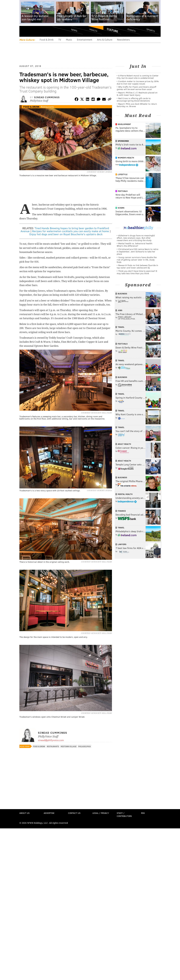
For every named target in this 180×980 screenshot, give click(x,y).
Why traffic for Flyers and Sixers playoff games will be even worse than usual (137, 88)
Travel (121, 327)
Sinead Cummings (47, 97)
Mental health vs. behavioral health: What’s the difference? (135, 245)
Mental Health (125, 494)
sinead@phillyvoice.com (51, 740)
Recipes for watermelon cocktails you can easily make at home (71, 231)
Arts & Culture (105, 40)
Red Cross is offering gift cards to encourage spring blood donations (134, 99)
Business (122, 294)
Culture (112, 30)
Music (69, 40)
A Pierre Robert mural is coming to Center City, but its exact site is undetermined (138, 77)
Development (124, 124)
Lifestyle (123, 174)
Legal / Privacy (101, 813)
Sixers (121, 208)
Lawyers (122, 544)
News (74, 30)
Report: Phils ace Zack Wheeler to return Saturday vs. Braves (137, 105)
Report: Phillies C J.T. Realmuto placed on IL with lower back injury (137, 94)
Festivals (123, 191)
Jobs (120, 310)
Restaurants (47, 107)
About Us (24, 813)
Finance (122, 511)
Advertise (49, 813)
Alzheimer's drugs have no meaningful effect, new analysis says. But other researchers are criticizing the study (136, 238)
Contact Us (74, 813)
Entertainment (85, 40)
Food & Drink (47, 40)
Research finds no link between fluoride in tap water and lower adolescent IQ (137, 266)
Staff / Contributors (124, 814)
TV (60, 40)
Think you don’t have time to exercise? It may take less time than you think (137, 272)
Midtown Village (69, 746)
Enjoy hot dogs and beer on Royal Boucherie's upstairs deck (66, 234)
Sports (151, 30)
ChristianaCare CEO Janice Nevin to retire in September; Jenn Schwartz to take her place (137, 252)
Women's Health (126, 158)
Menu (24, 31)
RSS (143, 813)
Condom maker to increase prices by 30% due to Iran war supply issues (138, 82)
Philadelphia (85, 746)
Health (93, 30)
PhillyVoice (40, 31)
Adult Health (124, 444)
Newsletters (123, 40)
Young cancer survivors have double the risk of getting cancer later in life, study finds (137, 260)
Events (132, 30)
